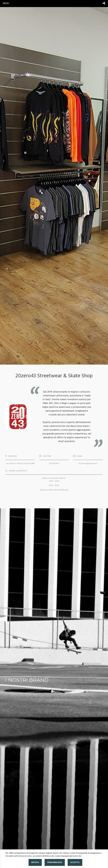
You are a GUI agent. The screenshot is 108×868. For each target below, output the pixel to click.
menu (6, 3)
